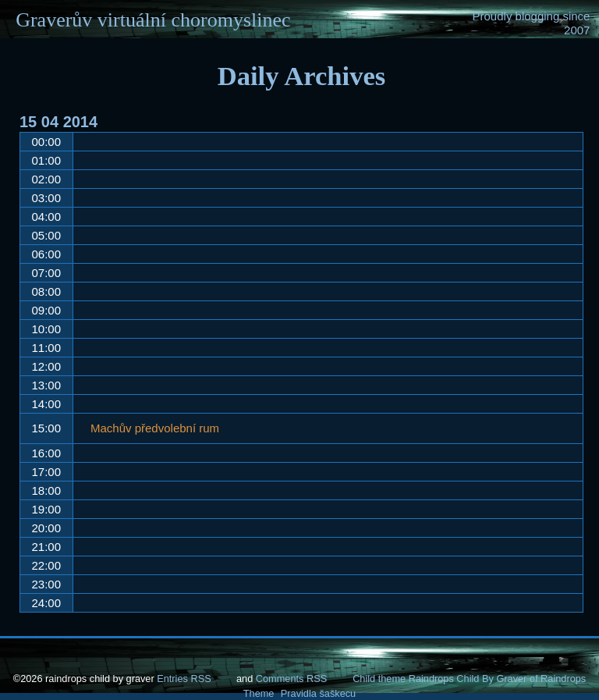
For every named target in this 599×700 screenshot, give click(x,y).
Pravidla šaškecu (318, 693)
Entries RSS (184, 679)
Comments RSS (291, 679)
